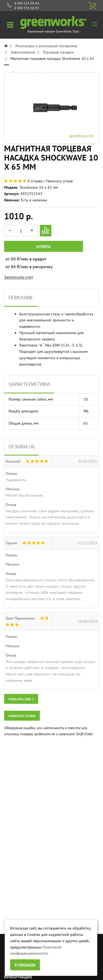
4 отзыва (35, 181)
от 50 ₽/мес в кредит (11, 259)
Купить (44, 247)
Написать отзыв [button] (22, 716)
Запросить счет (19, 277)
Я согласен (25, 965)
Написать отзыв (59, 181)
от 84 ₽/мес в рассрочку (11, 267)
